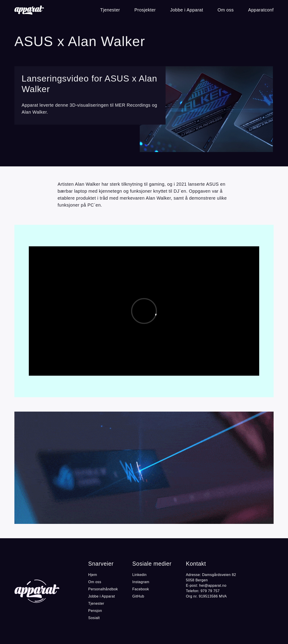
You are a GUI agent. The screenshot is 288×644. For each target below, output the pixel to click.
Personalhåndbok (103, 589)
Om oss (226, 10)
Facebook (141, 589)
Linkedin (139, 575)
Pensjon (95, 611)
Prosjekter (145, 10)
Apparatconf (261, 10)
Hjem (93, 575)
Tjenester (110, 10)
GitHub (138, 596)
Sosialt (94, 618)
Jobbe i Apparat (187, 10)
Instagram (141, 582)
